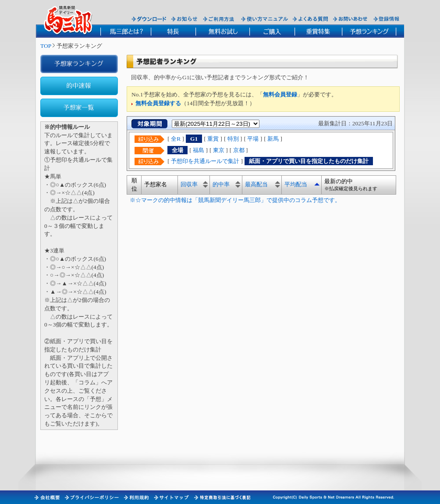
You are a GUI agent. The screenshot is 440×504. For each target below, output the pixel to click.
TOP (46, 46)
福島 (199, 150)
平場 (253, 139)
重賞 (213, 139)
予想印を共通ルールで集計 (205, 161)
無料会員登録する (158, 103)
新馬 (273, 139)
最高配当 (256, 184)
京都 (239, 150)
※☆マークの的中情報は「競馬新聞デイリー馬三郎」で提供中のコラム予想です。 (234, 200)
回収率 (189, 184)
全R (176, 139)
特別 (233, 139)
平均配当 (296, 184)
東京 (219, 150)
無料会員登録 (280, 94)
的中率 (221, 184)
